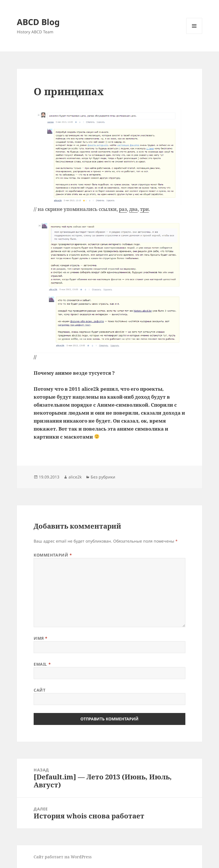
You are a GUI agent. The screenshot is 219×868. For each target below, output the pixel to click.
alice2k (75, 477)
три (144, 209)
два (133, 209)
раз (123, 209)
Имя (41, 638)
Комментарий (53, 555)
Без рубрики (103, 477)
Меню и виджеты (194, 34)
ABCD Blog (38, 22)
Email (42, 664)
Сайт (39, 690)
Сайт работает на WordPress (63, 857)
